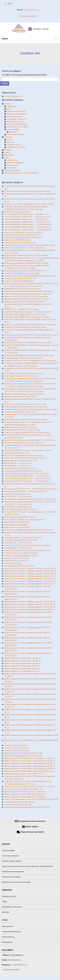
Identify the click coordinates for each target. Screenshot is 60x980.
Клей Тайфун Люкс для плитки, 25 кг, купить (21, 376)
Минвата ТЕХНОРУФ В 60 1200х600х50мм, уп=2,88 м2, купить (28, 343)
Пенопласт (14, 132)
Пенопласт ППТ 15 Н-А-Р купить (17, 751)
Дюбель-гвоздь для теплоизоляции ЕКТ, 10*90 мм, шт (25, 797)
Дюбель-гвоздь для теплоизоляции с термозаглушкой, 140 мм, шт (30, 766)
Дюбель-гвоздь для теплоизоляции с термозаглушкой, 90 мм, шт (29, 771)
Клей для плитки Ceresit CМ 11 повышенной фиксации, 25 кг (28, 550)
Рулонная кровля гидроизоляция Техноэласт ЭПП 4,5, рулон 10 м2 (30, 499)
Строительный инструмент (17, 124)
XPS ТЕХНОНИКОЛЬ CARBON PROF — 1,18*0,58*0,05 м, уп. (28, 476)
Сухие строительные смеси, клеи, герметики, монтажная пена (27, 866)
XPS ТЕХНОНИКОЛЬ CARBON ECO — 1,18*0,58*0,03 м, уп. (27, 481)
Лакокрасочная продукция (17, 114)
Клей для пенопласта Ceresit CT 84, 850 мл (21, 553)
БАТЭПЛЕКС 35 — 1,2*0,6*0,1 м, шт (18, 463)
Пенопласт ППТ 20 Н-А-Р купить (17, 748)
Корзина (8, 152)
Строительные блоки (15, 122)
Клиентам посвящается (16, 163)
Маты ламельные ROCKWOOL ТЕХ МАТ (20, 517)
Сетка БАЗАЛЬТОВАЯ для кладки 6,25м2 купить (23, 237)
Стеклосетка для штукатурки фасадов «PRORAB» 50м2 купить (29, 291)
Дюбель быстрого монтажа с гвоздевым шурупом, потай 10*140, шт (30, 576)
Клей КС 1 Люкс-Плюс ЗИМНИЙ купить (19, 281)
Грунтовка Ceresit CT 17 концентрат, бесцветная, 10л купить (28, 545)
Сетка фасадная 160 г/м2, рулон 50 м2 (19, 566)
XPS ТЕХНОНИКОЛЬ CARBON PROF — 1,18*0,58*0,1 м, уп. (28, 222)
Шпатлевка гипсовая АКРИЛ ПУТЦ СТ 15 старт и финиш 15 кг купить (31, 335)
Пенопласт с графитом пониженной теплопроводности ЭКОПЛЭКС (30, 325)
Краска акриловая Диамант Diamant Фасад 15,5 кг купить (26, 263)
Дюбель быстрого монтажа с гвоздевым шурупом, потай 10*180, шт (30, 571)
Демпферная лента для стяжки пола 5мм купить (23, 289)
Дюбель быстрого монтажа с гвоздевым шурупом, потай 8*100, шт (30, 609)
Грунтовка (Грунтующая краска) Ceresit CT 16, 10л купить (26, 473)
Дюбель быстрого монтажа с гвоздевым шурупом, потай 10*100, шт (30, 581)
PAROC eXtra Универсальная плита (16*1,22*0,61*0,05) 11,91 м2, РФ (31, 799)
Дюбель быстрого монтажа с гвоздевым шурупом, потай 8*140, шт (30, 604)
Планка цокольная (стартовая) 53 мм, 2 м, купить (23, 471)
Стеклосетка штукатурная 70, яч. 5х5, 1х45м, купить (24, 248)
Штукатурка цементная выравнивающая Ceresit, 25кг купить (28, 807)
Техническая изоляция (16, 134)
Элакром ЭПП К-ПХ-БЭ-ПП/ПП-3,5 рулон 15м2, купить (25, 327)
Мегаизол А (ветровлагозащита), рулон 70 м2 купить (25, 443)
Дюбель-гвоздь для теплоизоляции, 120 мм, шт (23, 666)
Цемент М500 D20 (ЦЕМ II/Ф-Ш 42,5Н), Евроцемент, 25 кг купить (29, 355)
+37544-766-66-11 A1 (31, 10)
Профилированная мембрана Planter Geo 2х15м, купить (26, 407)
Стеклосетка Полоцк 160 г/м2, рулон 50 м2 (21, 540)
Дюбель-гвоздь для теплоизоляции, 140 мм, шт (23, 663)
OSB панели (12, 106)
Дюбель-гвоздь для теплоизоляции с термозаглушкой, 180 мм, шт (30, 761)
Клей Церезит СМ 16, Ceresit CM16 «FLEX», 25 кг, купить (26, 420)
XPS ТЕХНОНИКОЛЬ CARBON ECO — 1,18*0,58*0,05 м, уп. (27, 479)
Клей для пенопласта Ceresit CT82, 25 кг (20, 802)
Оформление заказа (12, 170)
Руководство (12, 168)
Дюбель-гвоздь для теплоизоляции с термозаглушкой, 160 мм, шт (30, 763)
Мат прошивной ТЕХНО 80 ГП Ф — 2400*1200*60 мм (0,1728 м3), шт (31, 489)
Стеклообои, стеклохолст (17, 119)
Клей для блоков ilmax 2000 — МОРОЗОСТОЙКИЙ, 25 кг (26, 491)
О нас (7, 157)
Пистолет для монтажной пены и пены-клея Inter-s (24, 455)
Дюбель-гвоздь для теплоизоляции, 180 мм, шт (23, 658)
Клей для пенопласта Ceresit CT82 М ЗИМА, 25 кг (24, 774)
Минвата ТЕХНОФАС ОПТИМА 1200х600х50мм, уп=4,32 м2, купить (30, 361)
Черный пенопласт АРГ (13, 96)
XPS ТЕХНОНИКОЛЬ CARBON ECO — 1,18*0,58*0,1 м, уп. (27, 214)
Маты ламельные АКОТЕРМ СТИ (17, 522)
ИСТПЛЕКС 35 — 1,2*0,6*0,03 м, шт (18, 497)
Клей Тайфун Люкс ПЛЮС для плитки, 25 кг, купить (24, 373)
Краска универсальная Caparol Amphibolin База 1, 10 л (25, 271)
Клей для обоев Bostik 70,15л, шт (17, 453)
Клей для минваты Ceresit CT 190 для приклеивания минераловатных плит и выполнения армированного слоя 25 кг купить (29, 304)
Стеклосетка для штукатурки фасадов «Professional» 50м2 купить (30, 245)
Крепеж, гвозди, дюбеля (16, 111)
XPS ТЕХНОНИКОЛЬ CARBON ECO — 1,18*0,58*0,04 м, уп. (27, 217)
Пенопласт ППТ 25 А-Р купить (16, 561)
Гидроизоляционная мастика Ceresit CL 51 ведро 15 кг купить (28, 312)
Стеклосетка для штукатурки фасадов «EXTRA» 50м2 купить (28, 294)
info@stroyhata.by (15, 960)
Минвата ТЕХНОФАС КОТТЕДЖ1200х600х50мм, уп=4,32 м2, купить (31, 276)
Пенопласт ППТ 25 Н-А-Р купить (17, 558)
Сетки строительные (10, 856)
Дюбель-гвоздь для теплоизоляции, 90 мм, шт (22, 671)
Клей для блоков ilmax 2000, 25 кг (17, 494)
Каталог (7, 104)
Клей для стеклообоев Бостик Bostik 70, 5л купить (24, 232)
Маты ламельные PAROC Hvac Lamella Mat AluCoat (24, 520)
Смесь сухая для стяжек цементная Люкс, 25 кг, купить (25, 404)
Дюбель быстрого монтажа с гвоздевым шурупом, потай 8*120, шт (30, 607)
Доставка (11, 142)
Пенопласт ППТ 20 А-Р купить (16, 745)
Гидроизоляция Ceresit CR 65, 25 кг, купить (21, 427)
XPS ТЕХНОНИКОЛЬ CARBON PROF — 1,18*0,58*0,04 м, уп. (28, 230)
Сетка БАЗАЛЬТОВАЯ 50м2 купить (18, 240)
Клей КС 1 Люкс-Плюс (13, 563)
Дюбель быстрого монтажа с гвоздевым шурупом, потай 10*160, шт (30, 574)
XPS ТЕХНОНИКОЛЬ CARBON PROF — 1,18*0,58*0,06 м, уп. (28, 227)
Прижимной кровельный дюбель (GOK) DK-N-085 (23, 753)
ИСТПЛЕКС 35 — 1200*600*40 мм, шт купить (22, 309)
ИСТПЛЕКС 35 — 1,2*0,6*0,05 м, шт (18, 543)
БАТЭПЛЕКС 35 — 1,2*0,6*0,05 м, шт (19, 548)
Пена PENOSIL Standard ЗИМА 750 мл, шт (21, 509)
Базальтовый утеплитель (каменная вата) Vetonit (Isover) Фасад (29, 204)
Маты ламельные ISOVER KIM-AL (17, 527)
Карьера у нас (12, 160)
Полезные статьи (14, 145)
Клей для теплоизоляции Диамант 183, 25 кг (21, 556)
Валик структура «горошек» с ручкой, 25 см (21, 461)
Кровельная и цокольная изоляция (16, 882)
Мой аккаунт (9, 155)
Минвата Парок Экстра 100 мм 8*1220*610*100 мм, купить (27, 299)
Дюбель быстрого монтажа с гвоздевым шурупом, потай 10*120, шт (30, 579)
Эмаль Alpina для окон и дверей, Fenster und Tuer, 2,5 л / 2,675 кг (29, 786)
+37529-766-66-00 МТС (28, 16)
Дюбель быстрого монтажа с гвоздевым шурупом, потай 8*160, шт (30, 602)
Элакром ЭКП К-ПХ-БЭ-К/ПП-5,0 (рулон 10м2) (22, 430)
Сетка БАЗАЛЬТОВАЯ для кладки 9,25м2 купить (23, 235)
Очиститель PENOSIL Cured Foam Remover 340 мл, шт (26, 458)
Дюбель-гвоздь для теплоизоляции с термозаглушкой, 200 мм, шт (30, 758)
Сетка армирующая (14, 116)
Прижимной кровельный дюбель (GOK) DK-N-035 (23, 756)
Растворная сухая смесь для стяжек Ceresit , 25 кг (24, 789)
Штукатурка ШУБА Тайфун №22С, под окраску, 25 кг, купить (27, 317)
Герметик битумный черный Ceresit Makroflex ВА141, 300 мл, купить (31, 409)
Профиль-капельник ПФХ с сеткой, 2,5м (20, 412)
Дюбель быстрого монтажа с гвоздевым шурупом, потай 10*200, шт (30, 568)
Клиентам (8, 137)
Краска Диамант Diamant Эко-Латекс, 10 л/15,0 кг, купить (26, 255)
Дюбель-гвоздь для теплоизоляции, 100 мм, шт (23, 668)
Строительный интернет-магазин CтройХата (21, 173)
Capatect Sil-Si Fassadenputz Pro (17, 212)
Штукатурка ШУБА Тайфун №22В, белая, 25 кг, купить (25, 314)
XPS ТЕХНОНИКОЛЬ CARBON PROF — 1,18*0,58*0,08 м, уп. (28, 225)
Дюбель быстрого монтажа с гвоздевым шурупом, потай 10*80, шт (30, 584)
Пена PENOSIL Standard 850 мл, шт (18, 507)
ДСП (9, 109)
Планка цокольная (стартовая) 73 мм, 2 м (20, 468)
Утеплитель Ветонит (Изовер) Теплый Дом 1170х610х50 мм (27, 191)
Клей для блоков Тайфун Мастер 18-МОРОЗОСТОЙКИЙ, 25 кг (28, 530)
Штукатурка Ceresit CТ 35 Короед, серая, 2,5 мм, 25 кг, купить (28, 450)
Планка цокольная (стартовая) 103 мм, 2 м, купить (24, 358)
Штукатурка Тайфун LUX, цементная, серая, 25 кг (24, 538)
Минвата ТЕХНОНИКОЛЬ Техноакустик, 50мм (22, 273)
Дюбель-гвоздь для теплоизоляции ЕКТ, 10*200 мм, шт (25, 792)
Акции (9, 140)
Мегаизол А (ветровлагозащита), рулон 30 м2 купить (25, 394)
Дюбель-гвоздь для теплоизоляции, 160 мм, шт (23, 661)
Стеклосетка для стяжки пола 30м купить (20, 243)
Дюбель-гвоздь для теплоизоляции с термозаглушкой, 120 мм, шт (30, 769)
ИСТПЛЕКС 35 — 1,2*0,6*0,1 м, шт (18, 466)
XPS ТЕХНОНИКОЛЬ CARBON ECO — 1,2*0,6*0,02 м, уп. (27, 219)
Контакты (8, 150)
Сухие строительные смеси (17, 127)
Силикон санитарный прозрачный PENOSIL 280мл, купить (27, 432)
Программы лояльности (16, 147)
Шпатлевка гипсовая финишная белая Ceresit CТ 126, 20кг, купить (30, 440)
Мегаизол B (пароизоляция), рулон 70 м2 (20, 396)
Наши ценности (13, 165)
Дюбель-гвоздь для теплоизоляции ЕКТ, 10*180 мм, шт (25, 794)
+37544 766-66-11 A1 (20, 965)
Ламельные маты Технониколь (16, 525)
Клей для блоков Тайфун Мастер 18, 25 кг (21, 278)
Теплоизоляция (13, 129)
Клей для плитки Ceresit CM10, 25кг (18, 804)
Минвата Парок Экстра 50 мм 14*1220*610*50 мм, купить (26, 296)
